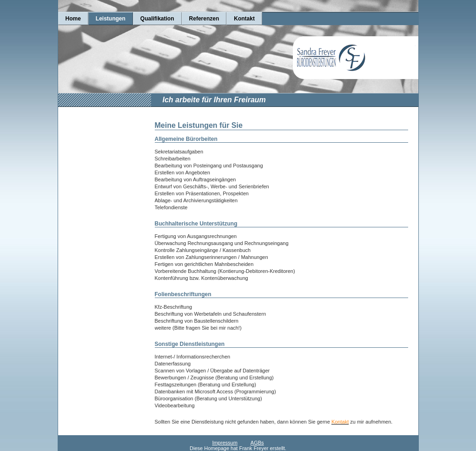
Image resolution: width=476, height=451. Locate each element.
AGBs (257, 443)
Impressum (225, 443)
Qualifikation (157, 19)
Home (73, 19)
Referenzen (204, 19)
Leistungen (111, 19)
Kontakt (244, 19)
